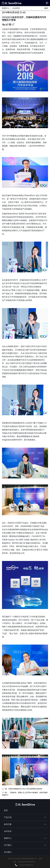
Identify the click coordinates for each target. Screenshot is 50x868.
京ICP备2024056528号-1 (27, 862)
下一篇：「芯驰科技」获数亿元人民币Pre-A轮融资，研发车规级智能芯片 (25, 794)
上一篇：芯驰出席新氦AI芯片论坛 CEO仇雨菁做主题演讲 (22, 789)
